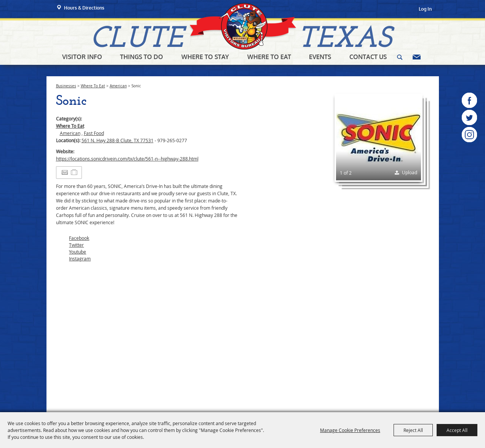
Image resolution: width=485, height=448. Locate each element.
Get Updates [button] (417, 57)
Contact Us (368, 57)
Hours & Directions (84, 8)
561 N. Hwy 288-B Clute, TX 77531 (118, 140)
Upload (410, 172)
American (118, 86)
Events (320, 57)
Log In (425, 9)
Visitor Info (82, 57)
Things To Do (142, 57)
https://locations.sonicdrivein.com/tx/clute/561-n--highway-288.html (127, 159)
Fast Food (94, 133)
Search (400, 57)
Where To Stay (205, 57)
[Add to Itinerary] (74, 172)
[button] (379, 138)
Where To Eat (269, 57)
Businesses (66, 86)
